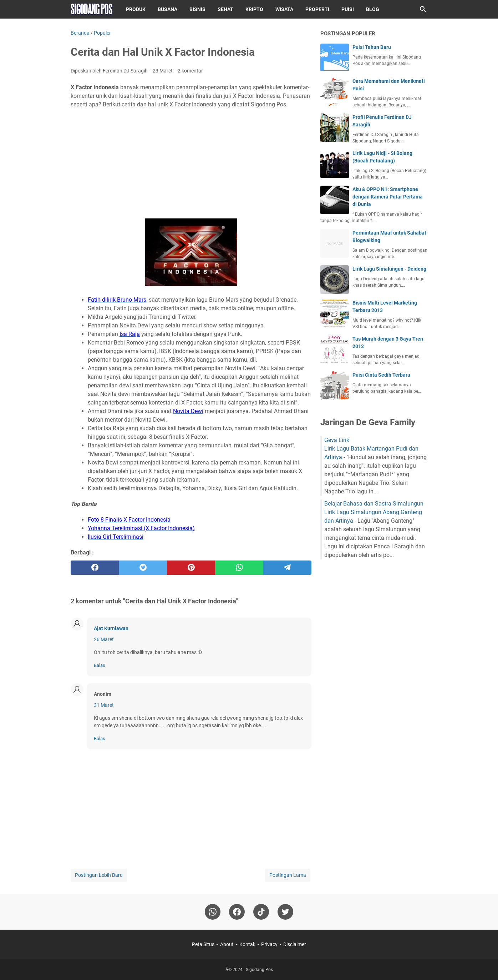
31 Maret (104, 705)
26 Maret (104, 639)
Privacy (269, 944)
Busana (167, 9)
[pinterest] (191, 568)
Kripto (254, 9)
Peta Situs (203, 944)
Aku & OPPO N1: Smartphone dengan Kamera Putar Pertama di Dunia (388, 197)
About (227, 944)
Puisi (348, 9)
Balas (100, 665)
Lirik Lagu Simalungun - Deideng (389, 269)
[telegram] (287, 568)
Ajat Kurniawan (111, 628)
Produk (136, 9)
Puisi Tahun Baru (372, 47)
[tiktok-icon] (261, 912)
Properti (317, 9)
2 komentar (190, 71)
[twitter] (143, 568)
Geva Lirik (337, 440)
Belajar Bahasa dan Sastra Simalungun (374, 504)
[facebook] (95, 568)
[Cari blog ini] (423, 9)
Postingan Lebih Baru (99, 875)
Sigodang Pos (259, 970)
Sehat (225, 9)
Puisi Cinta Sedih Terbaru (381, 375)
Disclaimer (295, 944)
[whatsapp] (239, 568)
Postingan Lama (288, 875)
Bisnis (197, 9)
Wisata (284, 9)
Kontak (247, 944)
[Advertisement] (191, 164)
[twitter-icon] (285, 912)
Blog (373, 9)
